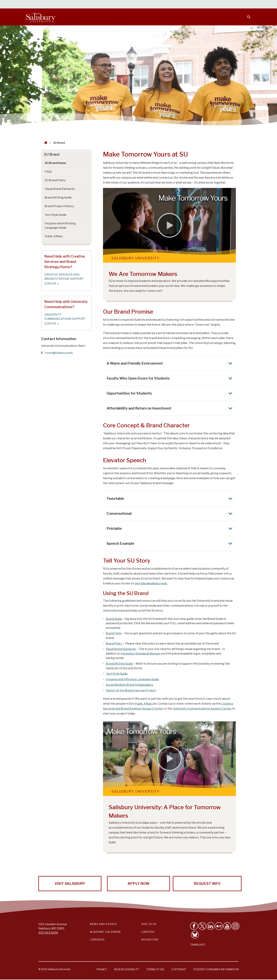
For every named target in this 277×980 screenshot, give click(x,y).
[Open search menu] (247, 15)
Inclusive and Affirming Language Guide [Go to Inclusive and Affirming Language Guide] (60, 226)
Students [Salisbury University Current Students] (170, 5)
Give (244, 4)
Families (212, 5)
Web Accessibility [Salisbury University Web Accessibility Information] (127, 969)
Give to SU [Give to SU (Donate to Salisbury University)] (149, 924)
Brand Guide (114, 619)
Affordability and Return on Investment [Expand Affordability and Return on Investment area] (170, 408)
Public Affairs (144, 704)
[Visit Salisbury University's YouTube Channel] (227, 926)
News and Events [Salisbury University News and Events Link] (103, 924)
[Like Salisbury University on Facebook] (194, 926)
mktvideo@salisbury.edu (151, 583)
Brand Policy (114, 644)
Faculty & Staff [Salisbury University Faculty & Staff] (191, 5)
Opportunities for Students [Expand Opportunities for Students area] (170, 393)
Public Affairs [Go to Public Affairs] (54, 236)
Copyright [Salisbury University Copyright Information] (179, 969)
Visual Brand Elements (121, 649)
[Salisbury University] (41, 17)
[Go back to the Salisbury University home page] (45, 143)
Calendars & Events (145, 5)
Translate (198, 945)
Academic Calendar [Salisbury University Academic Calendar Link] (105, 932)
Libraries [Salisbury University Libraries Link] (97, 940)
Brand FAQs (114, 633)
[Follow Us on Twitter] (202, 926)
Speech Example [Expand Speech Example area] (170, 544)
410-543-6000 (48, 933)
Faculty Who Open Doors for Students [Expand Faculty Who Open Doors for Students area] (170, 378)
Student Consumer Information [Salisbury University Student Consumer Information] (216, 969)
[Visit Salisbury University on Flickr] (219, 926)
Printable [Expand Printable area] (170, 529)
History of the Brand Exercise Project (131, 690)
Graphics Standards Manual (141, 654)
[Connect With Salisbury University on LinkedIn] (211, 926)
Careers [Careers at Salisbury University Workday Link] (148, 932)
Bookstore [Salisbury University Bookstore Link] (150, 940)
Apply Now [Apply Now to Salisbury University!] (138, 884)
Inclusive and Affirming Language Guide (132, 679)
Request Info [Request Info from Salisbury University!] (207, 884)
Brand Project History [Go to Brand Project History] (59, 206)
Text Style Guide (117, 674)
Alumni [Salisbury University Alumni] (227, 5)
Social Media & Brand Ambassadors (129, 685)
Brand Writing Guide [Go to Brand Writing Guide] (58, 198)
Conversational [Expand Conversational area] (170, 514)
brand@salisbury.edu (59, 353)
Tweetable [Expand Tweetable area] (170, 499)
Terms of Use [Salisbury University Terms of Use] (155, 969)
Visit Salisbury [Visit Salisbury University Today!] (70, 884)
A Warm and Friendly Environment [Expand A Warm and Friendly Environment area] (170, 363)
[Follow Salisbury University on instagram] (235, 926)
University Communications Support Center (202, 709)
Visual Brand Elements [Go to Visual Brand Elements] (60, 189)
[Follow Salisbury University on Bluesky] (195, 935)
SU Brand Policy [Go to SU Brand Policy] (55, 180)
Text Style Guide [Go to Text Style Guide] (56, 215)
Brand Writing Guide (119, 664)
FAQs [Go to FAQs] (48, 172)
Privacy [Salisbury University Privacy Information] (102, 969)
